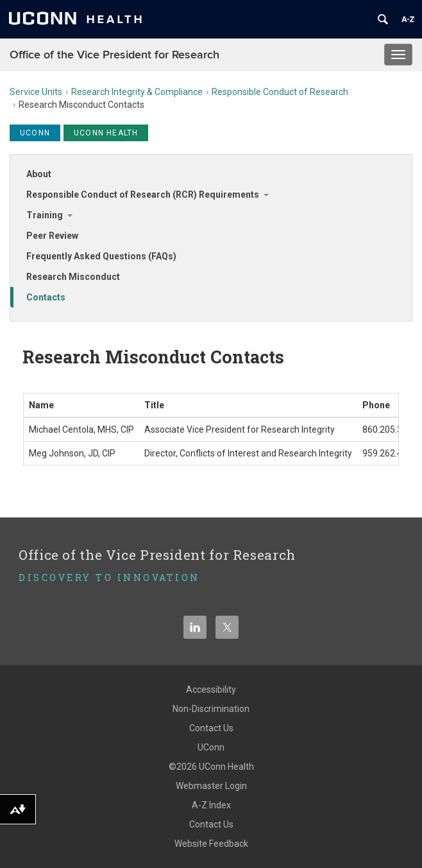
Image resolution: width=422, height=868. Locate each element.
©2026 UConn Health (211, 767)
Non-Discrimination (211, 709)
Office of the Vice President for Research (114, 55)
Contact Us (211, 728)
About (39, 174)
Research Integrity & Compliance (137, 92)
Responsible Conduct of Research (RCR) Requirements (143, 195)
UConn (211, 747)
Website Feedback (211, 844)
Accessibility (211, 690)
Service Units (36, 92)
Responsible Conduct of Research (280, 92)
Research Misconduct (73, 277)
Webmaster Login (211, 786)
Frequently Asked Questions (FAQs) (101, 256)
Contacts (46, 297)
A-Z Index (211, 805)
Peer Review (52, 236)
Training (45, 215)
